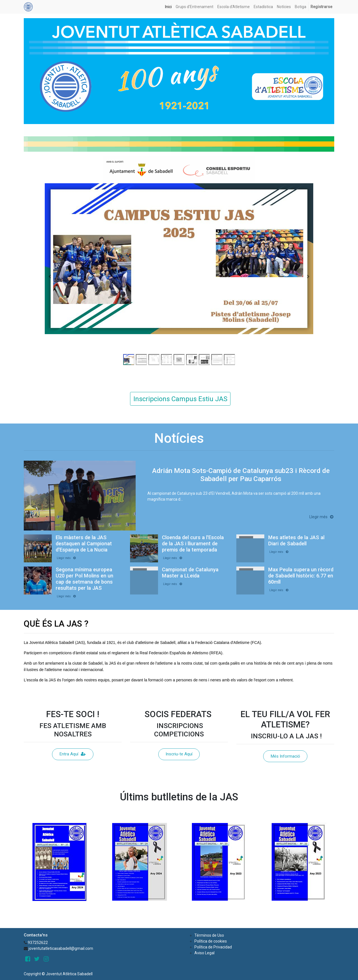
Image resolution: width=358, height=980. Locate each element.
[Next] (308, 276)
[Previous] (50, 276)
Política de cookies (211, 941)
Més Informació (285, 756)
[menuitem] (168, 7)
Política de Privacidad (213, 947)
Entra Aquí (73, 754)
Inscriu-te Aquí (179, 754)
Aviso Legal (204, 953)
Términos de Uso (209, 935)
